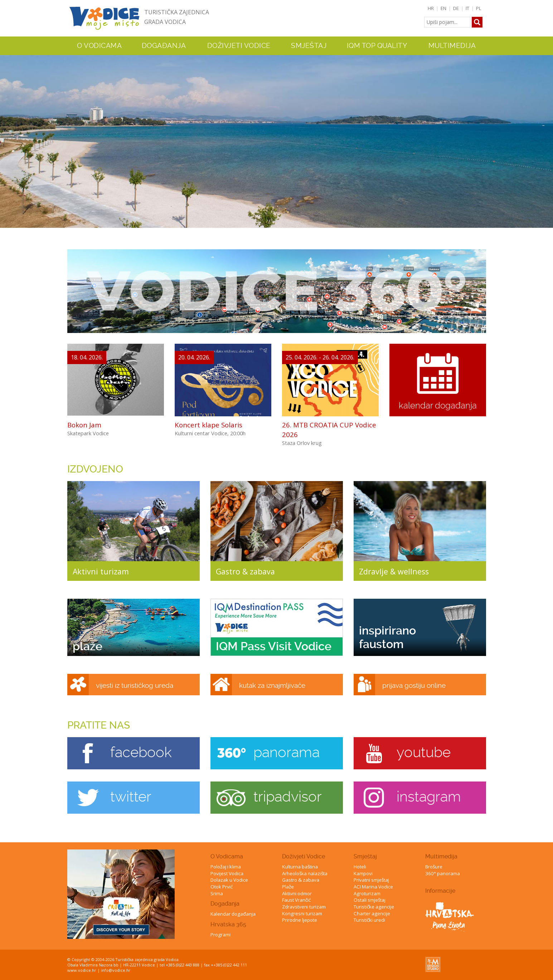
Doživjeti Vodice (304, 856)
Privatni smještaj (371, 880)
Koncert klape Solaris (208, 425)
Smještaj (365, 856)
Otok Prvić (222, 887)
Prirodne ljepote (300, 920)
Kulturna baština (300, 867)
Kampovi (363, 873)
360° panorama (443, 873)
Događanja (164, 46)
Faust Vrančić (296, 900)
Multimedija (441, 856)
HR (431, 8)
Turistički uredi (369, 920)
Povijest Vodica (227, 873)
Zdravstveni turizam (304, 907)
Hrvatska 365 (228, 924)
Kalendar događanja (233, 914)
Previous (7, 135)
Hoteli (360, 867)
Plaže (288, 887)
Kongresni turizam (302, 913)
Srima (217, 893)
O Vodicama (227, 856)
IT (467, 8)
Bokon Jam (84, 425)
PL (479, 8)
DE (456, 8)
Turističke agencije (374, 907)
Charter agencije (372, 913)
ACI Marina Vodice (373, 887)
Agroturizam (367, 893)
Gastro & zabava (301, 880)
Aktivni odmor (297, 893)
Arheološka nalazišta (305, 873)
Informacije (440, 891)
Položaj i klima (226, 867)
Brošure (434, 867)
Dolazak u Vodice (229, 880)
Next (546, 135)
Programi (220, 935)
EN (443, 8)
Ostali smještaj (370, 900)
